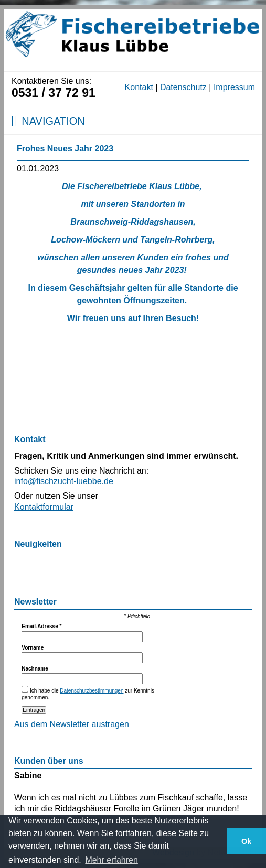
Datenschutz (183, 87)
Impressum (234, 87)
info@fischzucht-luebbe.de (64, 481)
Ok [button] (246, 841)
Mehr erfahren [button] (111, 860)
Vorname (33, 648)
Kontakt (139, 87)
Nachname (35, 669)
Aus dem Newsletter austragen (72, 724)
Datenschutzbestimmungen (92, 691)
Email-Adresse (41, 626)
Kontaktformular (44, 507)
